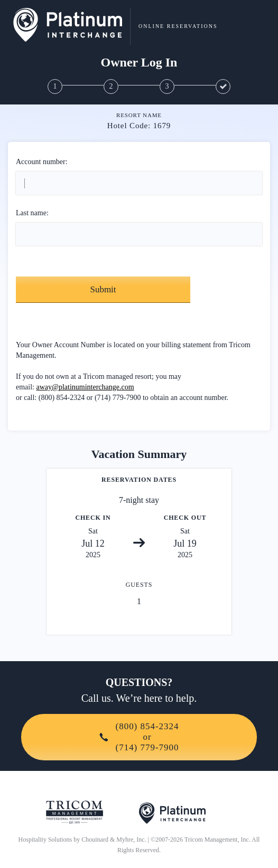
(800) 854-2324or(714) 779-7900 (139, 737)
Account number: (42, 162)
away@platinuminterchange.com (85, 387)
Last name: (32, 213)
